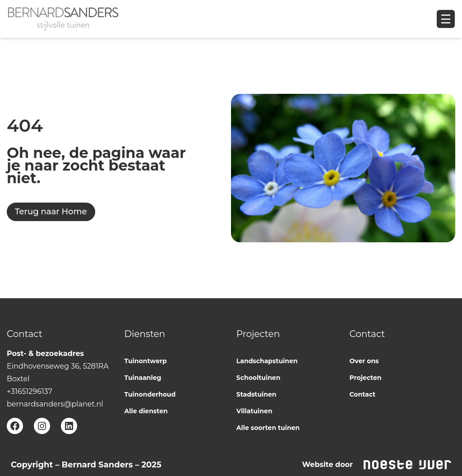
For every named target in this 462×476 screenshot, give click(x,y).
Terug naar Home (51, 212)
